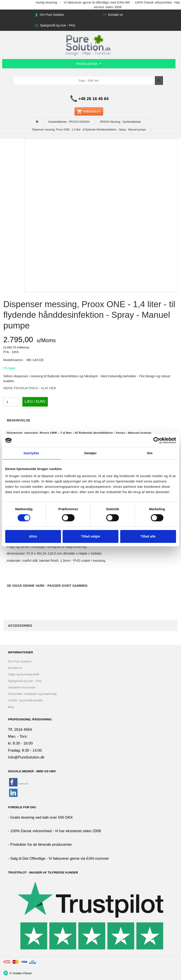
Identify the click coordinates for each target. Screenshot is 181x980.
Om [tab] (150, 453)
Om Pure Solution (51, 15)
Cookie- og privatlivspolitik (25, 700)
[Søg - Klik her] (159, 80)
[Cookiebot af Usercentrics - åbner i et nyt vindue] (157, 440)
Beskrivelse (19, 420)
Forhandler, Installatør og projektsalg (32, 694)
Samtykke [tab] (31, 453)
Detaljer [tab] (91, 453)
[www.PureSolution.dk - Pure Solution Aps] (89, 44)
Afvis (33, 536)
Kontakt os (115, 15)
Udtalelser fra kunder (22, 687)
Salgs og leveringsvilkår (24, 674)
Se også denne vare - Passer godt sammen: (48, 586)
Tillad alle (148, 536)
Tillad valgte (90, 536)
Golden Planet (22, 973)
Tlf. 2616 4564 (20, 730)
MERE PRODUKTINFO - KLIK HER (30, 388)
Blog (11, 707)
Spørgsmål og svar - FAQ (57, 25)
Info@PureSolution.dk (26, 757)
